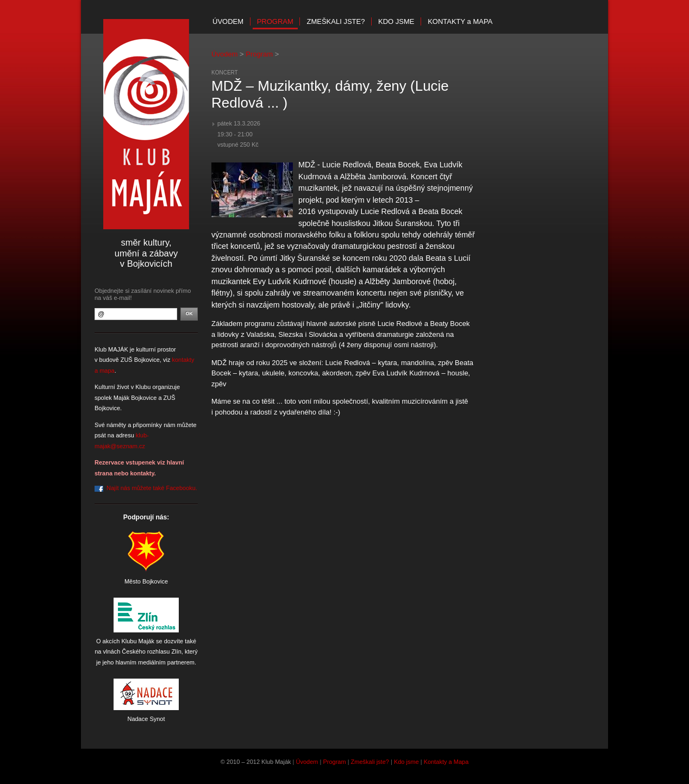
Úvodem (228, 21)
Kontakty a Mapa (446, 762)
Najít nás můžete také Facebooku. (152, 488)
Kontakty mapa (460, 21)
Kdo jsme (396, 21)
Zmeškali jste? (336, 21)
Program (275, 21)
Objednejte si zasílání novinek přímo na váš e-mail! (143, 294)
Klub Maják (146, 124)
